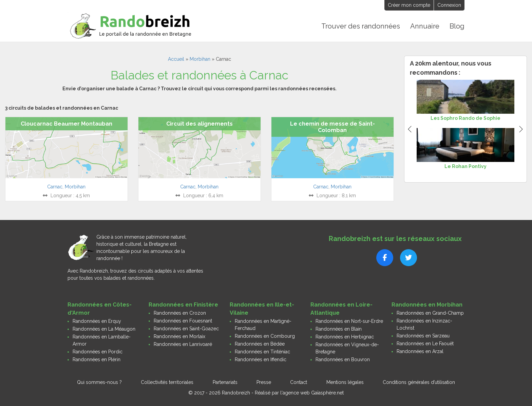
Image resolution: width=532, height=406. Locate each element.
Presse (264, 382)
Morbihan (200, 58)
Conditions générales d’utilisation (419, 382)
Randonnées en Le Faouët (425, 343)
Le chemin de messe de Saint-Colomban (332, 126)
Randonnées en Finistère (183, 304)
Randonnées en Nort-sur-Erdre (349, 320)
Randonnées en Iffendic (261, 359)
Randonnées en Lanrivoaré (183, 344)
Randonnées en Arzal (420, 351)
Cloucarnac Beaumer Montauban (66, 123)
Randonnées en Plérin (97, 359)
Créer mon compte (409, 5)
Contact (299, 382)
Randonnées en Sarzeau (423, 335)
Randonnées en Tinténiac (262, 351)
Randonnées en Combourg (265, 335)
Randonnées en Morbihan (427, 304)
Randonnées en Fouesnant (183, 320)
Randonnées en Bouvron (343, 359)
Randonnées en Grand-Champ (430, 312)
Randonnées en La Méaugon (104, 328)
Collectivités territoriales (167, 382)
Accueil (176, 58)
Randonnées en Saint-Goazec (186, 328)
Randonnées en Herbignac (345, 336)
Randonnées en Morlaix (179, 336)
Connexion (449, 5)
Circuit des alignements (199, 123)
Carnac (55, 186)
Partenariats (225, 382)
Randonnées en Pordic (98, 351)
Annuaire (425, 26)
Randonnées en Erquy (97, 320)
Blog (457, 26)
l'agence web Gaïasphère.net (312, 392)
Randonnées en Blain (339, 328)
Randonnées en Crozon (180, 312)
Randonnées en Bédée (260, 343)
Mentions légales (345, 382)
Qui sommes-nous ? (99, 382)
